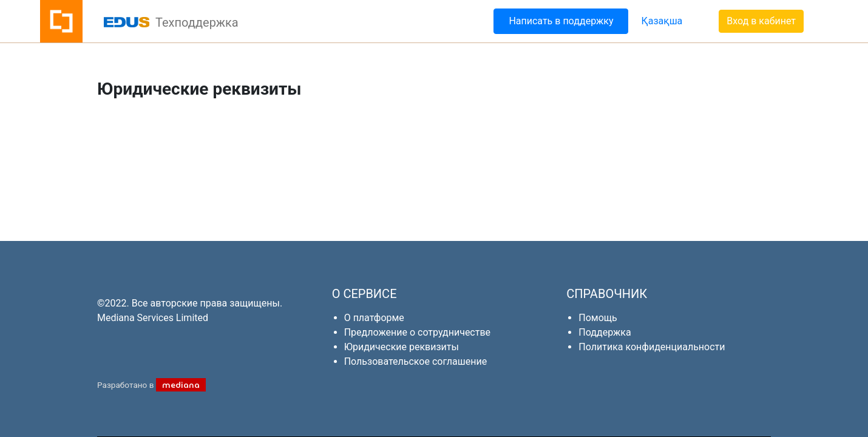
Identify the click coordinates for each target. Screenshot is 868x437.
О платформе (374, 318)
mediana (181, 385)
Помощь (598, 318)
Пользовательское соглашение (416, 361)
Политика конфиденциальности (652, 347)
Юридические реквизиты (402, 347)
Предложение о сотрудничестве (417, 332)
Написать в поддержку (561, 21)
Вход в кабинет (761, 21)
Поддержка (605, 332)
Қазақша (662, 21)
